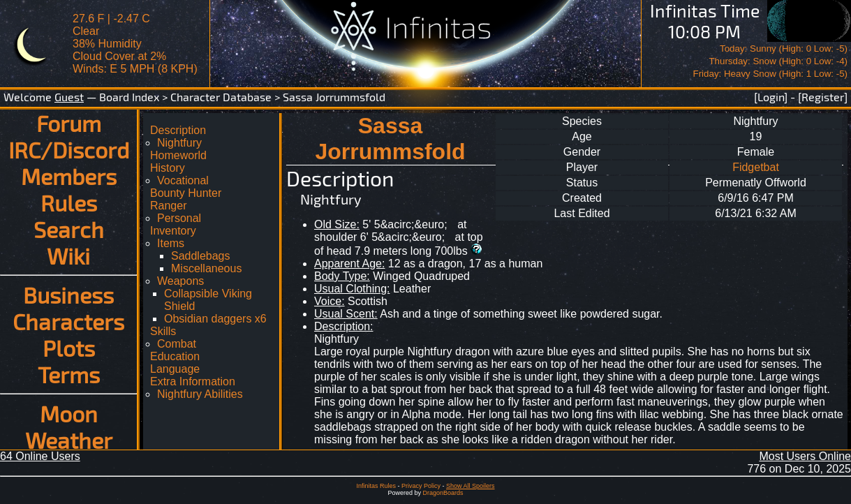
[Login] (771, 97)
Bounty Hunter (186, 193)
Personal (179, 218)
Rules (69, 202)
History (168, 168)
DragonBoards (443, 493)
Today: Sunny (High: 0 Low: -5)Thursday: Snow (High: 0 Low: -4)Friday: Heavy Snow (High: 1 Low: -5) (770, 61)
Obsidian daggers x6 (215, 319)
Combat (177, 344)
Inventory (173, 231)
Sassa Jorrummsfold (334, 97)
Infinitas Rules (376, 486)
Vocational (183, 180)
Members (69, 176)
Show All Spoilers (471, 486)
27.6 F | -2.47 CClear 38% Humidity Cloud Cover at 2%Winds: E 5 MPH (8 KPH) (135, 44)
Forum (69, 123)
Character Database (221, 97)
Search (69, 229)
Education (175, 356)
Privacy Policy (421, 486)
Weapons (180, 281)
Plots (69, 348)
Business (68, 295)
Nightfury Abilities (200, 394)
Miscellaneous (206, 268)
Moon (69, 413)
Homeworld (178, 155)
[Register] (823, 97)
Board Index (129, 97)
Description (178, 130)
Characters (68, 321)
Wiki (68, 255)
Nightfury (179, 143)
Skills (163, 331)
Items (171, 243)
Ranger (168, 206)
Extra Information (193, 381)
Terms (69, 374)
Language (175, 369)
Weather (69, 440)
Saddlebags (201, 256)
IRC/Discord (69, 149)
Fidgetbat (756, 167)
